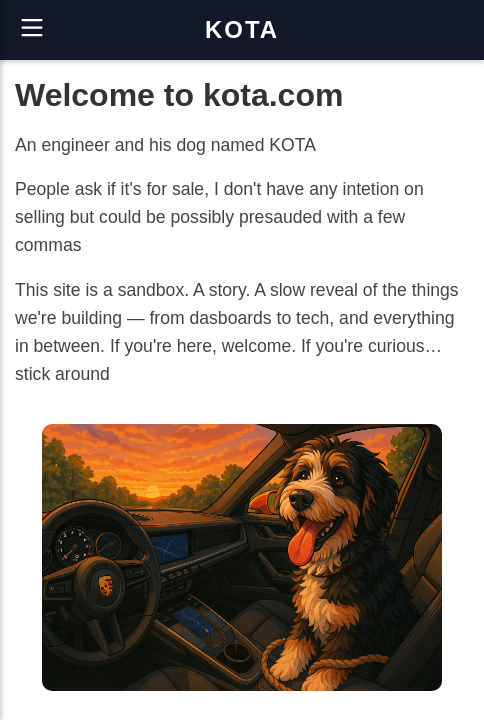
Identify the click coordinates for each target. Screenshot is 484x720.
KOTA (242, 29)
